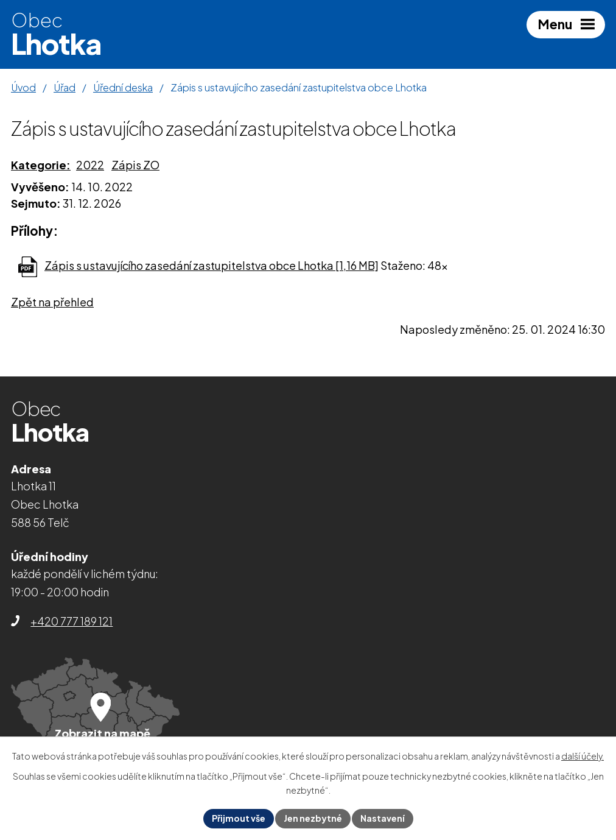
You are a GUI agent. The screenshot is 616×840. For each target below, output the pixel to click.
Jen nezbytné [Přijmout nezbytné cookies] (313, 818)
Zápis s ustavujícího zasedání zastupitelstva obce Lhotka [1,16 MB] (212, 265)
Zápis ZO (135, 165)
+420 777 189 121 (72, 621)
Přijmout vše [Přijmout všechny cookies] (239, 818)
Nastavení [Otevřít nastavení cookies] (383, 818)
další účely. (583, 756)
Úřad (65, 87)
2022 (90, 165)
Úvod (23, 87)
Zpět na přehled (52, 302)
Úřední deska (123, 87)
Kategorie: (41, 165)
